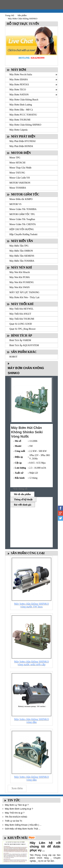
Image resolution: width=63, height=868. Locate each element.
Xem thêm (17, 788)
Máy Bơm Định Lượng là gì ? (19, 809)
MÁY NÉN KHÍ (22, 267)
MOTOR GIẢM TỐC (25, 194)
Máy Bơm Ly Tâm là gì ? (17, 805)
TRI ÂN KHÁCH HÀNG (16, 817)
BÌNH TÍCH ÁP (22, 336)
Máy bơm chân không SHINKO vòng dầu (31, 721)
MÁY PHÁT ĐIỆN (23, 136)
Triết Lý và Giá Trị (13, 821)
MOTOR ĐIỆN (21, 153)
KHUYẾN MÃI (18, 838)
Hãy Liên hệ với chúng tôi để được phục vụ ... (45, 847)
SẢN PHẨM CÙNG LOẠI (28, 553)
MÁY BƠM (19, 70)
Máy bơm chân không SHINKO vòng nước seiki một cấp (31, 663)
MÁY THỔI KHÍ (22, 304)
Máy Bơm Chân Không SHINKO (23, 19)
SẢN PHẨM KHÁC (24, 352)
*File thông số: (20, 489)
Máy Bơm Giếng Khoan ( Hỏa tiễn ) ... (23, 825)
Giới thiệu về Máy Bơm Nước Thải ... (23, 829)
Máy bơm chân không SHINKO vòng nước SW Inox (31, 605)
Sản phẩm (22, 15)
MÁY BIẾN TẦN (22, 241)
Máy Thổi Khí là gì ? (15, 813)
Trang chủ (10, 15)
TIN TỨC (14, 800)
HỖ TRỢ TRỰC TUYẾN (22, 24)
